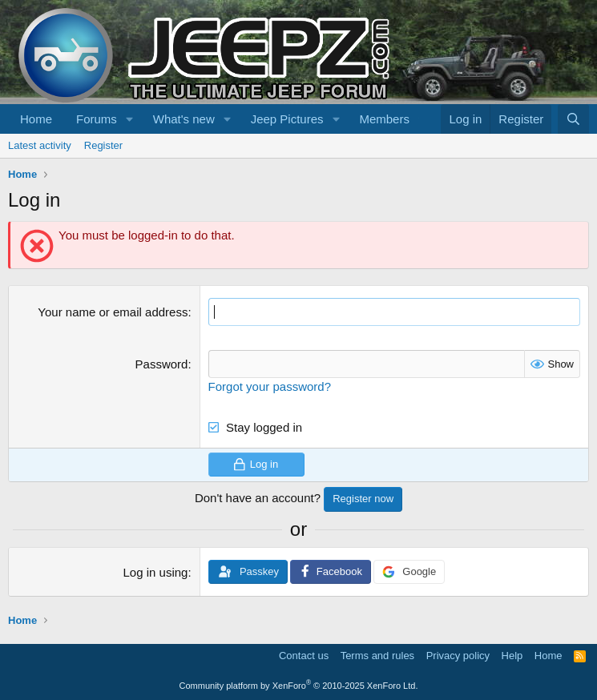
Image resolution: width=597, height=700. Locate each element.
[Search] (573, 119)
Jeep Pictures (287, 119)
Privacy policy (458, 656)
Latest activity (40, 145)
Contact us (304, 656)
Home (36, 119)
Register (103, 145)
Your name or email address (113, 312)
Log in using (156, 572)
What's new (184, 119)
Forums (97, 119)
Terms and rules (377, 656)
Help (512, 656)
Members (384, 119)
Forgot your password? (270, 386)
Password (162, 364)
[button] (130, 119)
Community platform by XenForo (299, 686)
